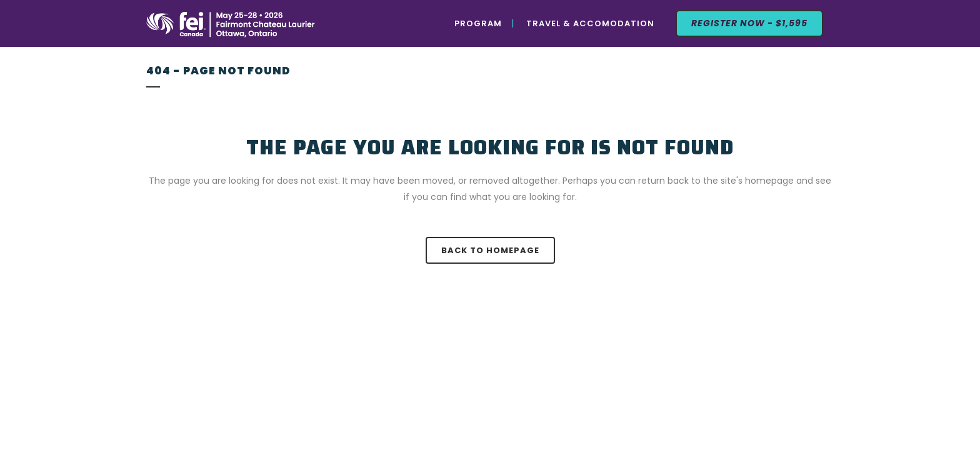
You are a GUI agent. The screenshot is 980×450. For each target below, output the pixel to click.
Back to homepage (490, 250)
